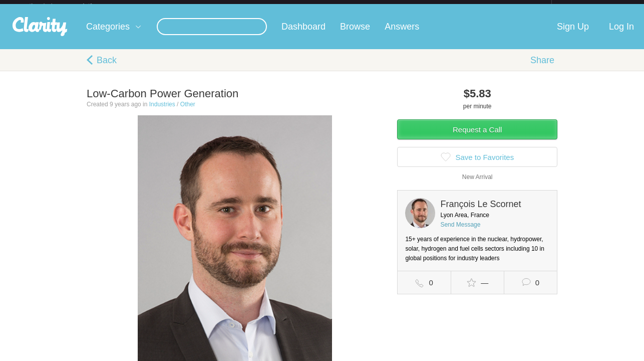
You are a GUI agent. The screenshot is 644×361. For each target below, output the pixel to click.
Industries (162, 112)
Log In (621, 35)
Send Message (460, 233)
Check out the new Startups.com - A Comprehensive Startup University (442, 7)
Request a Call (477, 138)
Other (188, 112)
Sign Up (573, 35)
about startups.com (587, 7)
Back (107, 68)
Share (542, 68)
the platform (71, 6)
